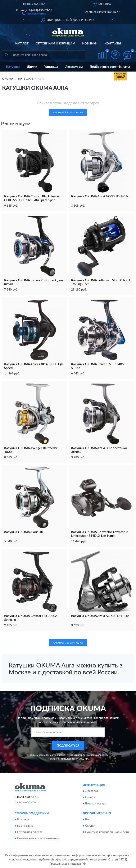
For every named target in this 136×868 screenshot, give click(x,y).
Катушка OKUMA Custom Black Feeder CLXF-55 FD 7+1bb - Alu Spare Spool (32, 198)
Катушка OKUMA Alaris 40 (24, 532)
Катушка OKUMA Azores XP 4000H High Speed (34, 366)
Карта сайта (25, 826)
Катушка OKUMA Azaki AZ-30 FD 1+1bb (100, 196)
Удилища (51, 67)
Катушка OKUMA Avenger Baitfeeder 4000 (31, 450)
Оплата (90, 798)
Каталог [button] (22, 44)
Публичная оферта (30, 832)
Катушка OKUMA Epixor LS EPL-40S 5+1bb (97, 366)
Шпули (32, 67)
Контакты (113, 44)
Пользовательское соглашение (38, 838)
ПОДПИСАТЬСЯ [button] (68, 746)
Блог (88, 820)
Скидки (90, 826)
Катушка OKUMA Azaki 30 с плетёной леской (99, 450)
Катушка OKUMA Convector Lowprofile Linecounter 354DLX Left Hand (100, 534)
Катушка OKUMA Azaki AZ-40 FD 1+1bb (100, 616)
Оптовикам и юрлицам (55, 44)
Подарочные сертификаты (110, 67)
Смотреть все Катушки (68, 113)
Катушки (13, 67)
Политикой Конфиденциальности (89, 755)
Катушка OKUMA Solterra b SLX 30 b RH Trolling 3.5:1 (100, 282)
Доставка (92, 791)
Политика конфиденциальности (107, 832)
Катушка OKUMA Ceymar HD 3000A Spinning (31, 618)
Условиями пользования (64, 759)
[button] (34, 13)
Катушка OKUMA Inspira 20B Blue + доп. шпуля (34, 282)
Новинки (90, 44)
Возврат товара (96, 804)
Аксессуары (74, 67)
